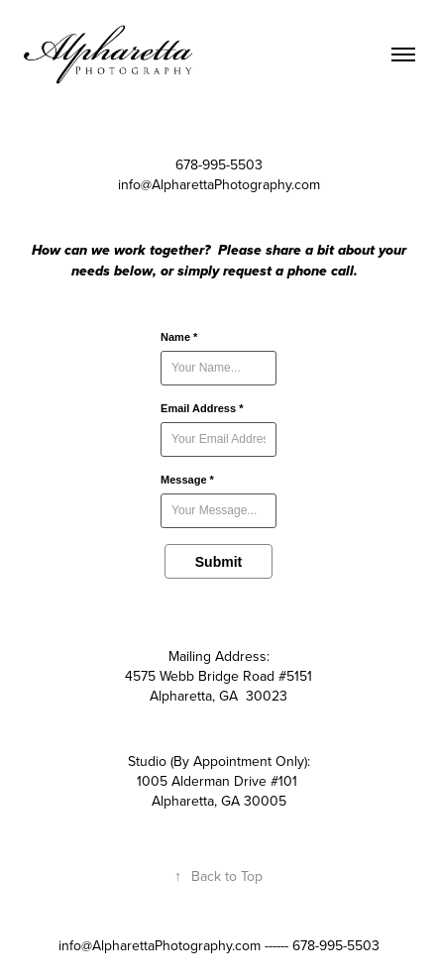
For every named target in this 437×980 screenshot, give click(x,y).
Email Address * (202, 408)
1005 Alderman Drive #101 (217, 781)
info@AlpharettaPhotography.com (219, 184)
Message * (187, 480)
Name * (179, 337)
